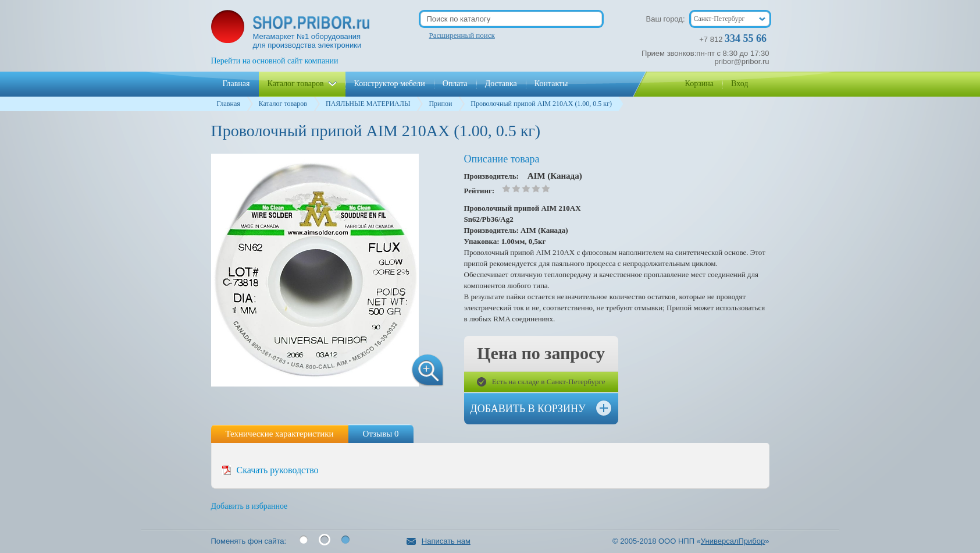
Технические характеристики (280, 434)
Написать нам (439, 541)
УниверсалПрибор (733, 541)
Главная (229, 104)
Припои (440, 104)
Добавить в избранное (250, 506)
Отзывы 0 (381, 434)
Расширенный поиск (462, 35)
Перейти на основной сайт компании (275, 61)
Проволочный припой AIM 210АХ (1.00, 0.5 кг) (541, 104)
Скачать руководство (278, 470)
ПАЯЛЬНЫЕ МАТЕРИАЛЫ (368, 104)
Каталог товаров (283, 104)
